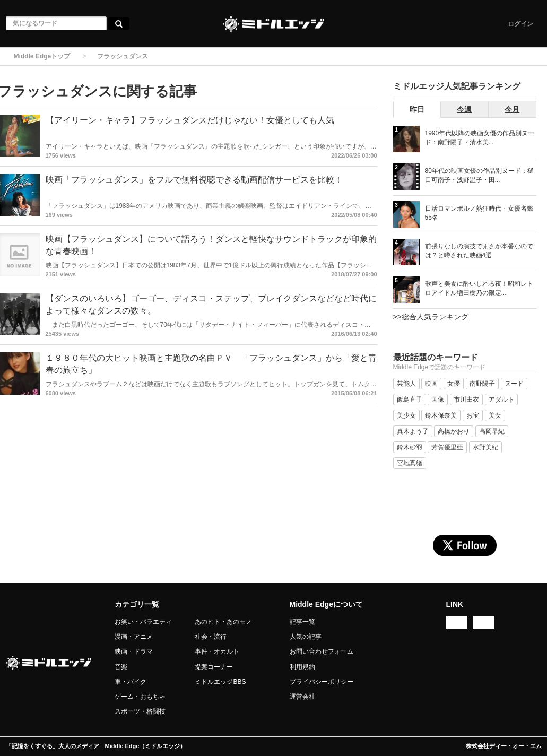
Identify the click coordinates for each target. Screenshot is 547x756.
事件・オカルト (217, 651)
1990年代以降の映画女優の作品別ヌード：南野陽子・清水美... (480, 138)
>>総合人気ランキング (431, 317)
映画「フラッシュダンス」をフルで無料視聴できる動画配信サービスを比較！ (194, 180)
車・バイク (131, 682)
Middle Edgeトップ (42, 56)
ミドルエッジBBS (220, 682)
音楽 (121, 667)
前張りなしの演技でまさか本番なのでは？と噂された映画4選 (479, 251)
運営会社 (302, 697)
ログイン (520, 24)
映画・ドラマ (134, 651)
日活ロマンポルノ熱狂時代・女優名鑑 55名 (479, 213)
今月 (512, 109)
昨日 (417, 109)
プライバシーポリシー (322, 682)
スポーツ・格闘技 (140, 711)
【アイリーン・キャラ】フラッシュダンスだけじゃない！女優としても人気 (190, 120)
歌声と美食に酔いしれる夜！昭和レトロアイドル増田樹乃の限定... (479, 288)
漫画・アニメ (134, 637)
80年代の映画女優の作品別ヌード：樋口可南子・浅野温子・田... (479, 175)
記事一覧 (302, 622)
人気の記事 (306, 637)
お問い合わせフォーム (322, 651)
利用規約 (302, 667)
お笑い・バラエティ (143, 622)
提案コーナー (214, 667)
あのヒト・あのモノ (223, 622)
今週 (464, 109)
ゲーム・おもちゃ (140, 697)
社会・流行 (211, 637)
